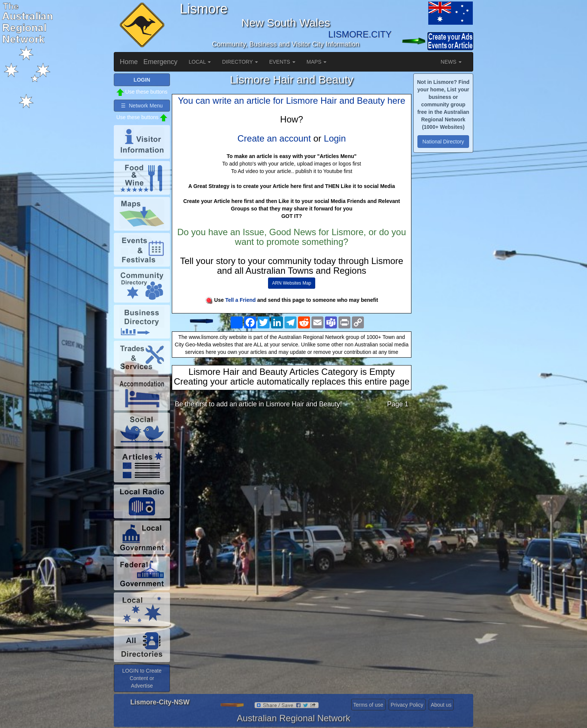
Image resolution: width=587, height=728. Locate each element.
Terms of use (368, 705)
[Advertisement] (292, 473)
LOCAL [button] (200, 62)
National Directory (443, 142)
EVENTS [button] (282, 62)
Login (335, 138)
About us (441, 705)
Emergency (160, 62)
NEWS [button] (451, 62)
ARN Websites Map (292, 283)
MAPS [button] (317, 62)
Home (129, 62)
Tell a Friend (241, 300)
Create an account (274, 138)
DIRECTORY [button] (240, 62)
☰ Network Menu (142, 106)
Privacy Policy (407, 705)
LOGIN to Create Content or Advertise (142, 678)
